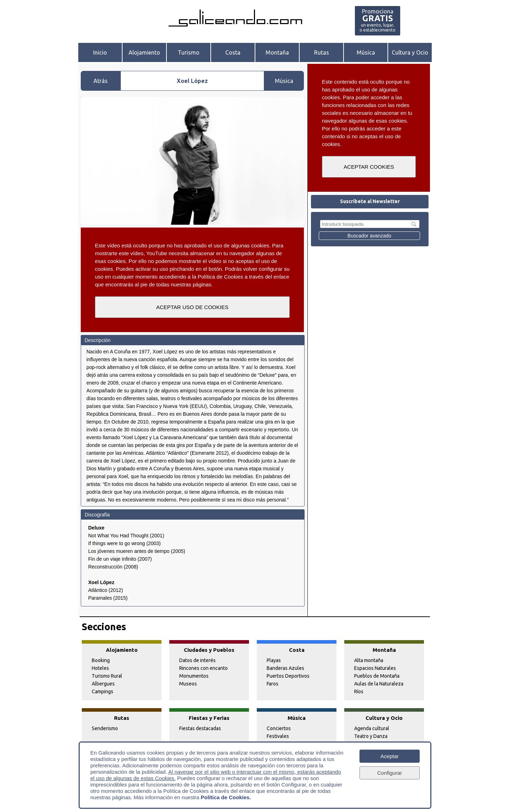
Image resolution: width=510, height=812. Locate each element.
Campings (103, 691)
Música (366, 52)
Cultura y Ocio (410, 52)
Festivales (278, 736)
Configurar (390, 772)
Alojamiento (144, 52)
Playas (274, 660)
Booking (101, 660)
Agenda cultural (372, 728)
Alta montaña (369, 660)
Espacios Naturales (375, 668)
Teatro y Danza (371, 736)
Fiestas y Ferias (209, 718)
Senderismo (105, 728)
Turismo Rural (107, 676)
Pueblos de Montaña (377, 676)
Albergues (103, 684)
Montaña (277, 52)
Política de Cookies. (226, 797)
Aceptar (390, 756)
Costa (233, 52)
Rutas (322, 52)
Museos (188, 684)
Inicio (100, 52)
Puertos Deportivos (288, 676)
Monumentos (194, 676)
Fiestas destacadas (200, 728)
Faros (273, 684)
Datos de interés (197, 660)
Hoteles (100, 668)
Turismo (189, 52)
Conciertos (279, 728)
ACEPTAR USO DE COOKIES (192, 307)
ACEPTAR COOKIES (369, 167)
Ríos (359, 691)
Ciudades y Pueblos (209, 650)
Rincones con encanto (203, 668)
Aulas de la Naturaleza (379, 684)
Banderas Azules (285, 668)
